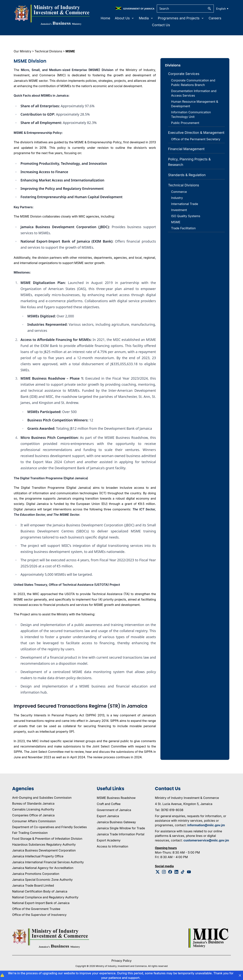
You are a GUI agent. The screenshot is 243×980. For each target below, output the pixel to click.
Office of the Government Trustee (36, 909)
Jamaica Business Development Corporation (44, 850)
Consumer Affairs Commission (34, 821)
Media (146, 18)
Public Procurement (185, 123)
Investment (179, 210)
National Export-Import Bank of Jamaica (41, 903)
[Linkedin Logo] (176, 872)
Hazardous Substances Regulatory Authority (44, 844)
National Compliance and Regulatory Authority (45, 897)
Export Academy (109, 840)
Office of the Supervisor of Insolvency (39, 915)
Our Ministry (22, 51)
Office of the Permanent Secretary (196, 139)
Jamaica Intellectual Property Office (38, 856)
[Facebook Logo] (170, 872)
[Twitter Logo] (158, 872)
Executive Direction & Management (196, 133)
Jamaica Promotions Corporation (36, 874)
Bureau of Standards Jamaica (33, 803)
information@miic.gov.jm (206, 825)
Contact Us (161, 25)
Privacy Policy (121, 961)
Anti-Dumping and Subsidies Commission (42, 798)
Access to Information (112, 846)
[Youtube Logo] (189, 872)
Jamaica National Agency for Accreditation (43, 868)
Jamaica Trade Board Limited (33, 885)
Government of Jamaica (114, 810)
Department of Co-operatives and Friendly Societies (49, 827)
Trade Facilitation (183, 228)
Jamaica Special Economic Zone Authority (42, 880)
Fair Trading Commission (30, 833)
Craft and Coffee (109, 804)
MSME (70, 51)
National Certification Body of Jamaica (40, 891)
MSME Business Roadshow (116, 798)
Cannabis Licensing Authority (33, 809)
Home (105, 18)
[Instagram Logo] (164, 872)
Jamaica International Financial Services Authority (48, 862)
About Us (125, 18)
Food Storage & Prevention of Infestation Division (47, 839)
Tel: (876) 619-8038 (169, 810)
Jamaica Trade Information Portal (121, 834)
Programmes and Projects (181, 18)
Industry (177, 198)
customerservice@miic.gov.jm (206, 840)
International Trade (185, 204)
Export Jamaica (108, 816)
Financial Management (186, 149)
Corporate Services (184, 74)
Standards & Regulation (187, 175)
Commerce (179, 192)
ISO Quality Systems (186, 216)
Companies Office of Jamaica (33, 815)
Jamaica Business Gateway (116, 822)
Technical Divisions (48, 51)
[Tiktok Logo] (183, 872)
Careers (215, 18)
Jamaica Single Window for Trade (121, 828)
